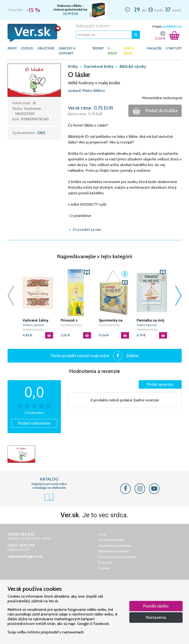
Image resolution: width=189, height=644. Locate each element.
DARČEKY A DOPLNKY (67, 51)
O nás (102, 534)
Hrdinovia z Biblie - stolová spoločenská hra (70, 8)
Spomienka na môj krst (111, 320)
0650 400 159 (21, 545)
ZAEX (41, 133)
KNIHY (12, 48)
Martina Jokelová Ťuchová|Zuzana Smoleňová (33, 325)
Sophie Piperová (147, 325)
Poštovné (105, 562)
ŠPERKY (98, 48)
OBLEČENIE (46, 48)
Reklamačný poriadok (113, 551)
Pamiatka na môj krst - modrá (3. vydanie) (150, 320)
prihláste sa (172, 26)
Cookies (104, 568)
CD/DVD (27, 48)
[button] (34, 80)
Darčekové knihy (33, 329)
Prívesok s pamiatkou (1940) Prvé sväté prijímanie (75, 320)
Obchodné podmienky (115, 546)
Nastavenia (156, 617)
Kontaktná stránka (111, 540)
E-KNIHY (113, 51)
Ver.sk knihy (129, 51)
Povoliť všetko (156, 606)
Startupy (174, 48)
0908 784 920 (21, 534)
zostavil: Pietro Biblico (86, 91)
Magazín (154, 48)
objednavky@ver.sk (25, 556)
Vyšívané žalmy (36, 320)
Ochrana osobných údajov (117, 557)
